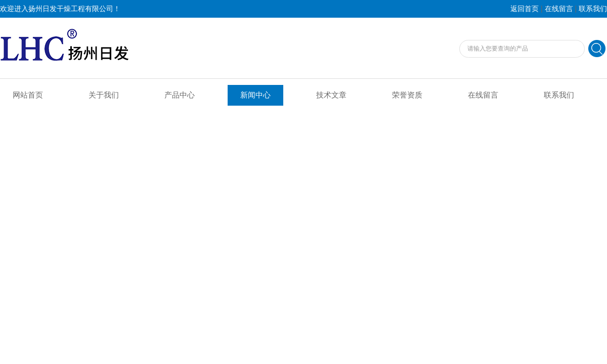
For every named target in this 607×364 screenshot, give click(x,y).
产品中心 (180, 95)
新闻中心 (255, 95)
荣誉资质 (407, 95)
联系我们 (593, 9)
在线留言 (559, 9)
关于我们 (104, 95)
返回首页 (525, 9)
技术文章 (331, 95)
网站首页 (28, 95)
